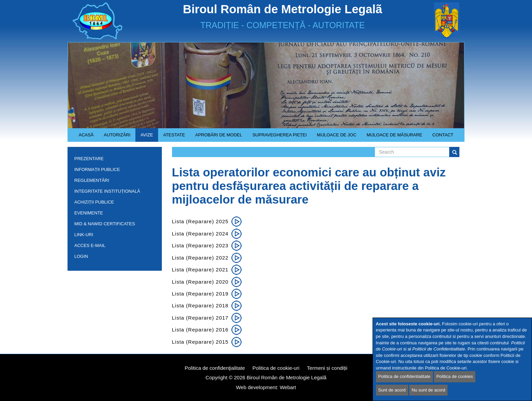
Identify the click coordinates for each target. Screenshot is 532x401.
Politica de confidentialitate (404, 376)
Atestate (172, 137)
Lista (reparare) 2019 (200, 294)
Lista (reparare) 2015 (200, 342)
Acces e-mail (90, 245)
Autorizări (115, 137)
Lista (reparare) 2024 (200, 234)
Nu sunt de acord (428, 390)
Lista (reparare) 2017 (200, 318)
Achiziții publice (113, 203)
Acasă (86, 135)
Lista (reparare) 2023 (200, 245)
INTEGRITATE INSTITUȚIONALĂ (107, 191)
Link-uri (84, 235)
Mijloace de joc (334, 137)
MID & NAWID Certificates (105, 224)
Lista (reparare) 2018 (200, 305)
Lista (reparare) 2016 (200, 330)
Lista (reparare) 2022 (200, 258)
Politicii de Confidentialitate (439, 349)
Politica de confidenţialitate (215, 368)
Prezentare (113, 160)
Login (81, 256)
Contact (443, 135)
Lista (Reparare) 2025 (200, 221)
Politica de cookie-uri (276, 368)
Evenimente (89, 213)
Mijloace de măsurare (394, 135)
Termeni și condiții (327, 368)
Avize (144, 137)
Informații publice (113, 171)
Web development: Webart (266, 387)
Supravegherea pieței (277, 137)
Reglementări (113, 182)
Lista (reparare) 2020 (200, 282)
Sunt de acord (392, 390)
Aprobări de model (216, 137)
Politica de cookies (455, 376)
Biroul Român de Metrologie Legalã (287, 377)
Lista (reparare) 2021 (200, 270)
